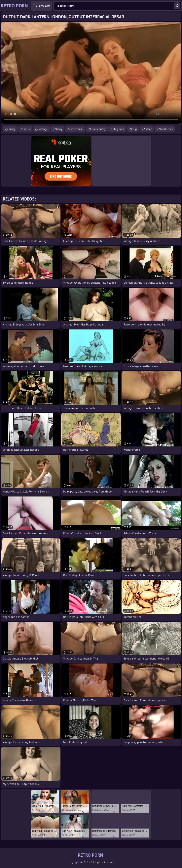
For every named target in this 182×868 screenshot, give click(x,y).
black (149, 129)
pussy (12, 129)
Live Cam (45, 6)
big (135, 129)
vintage (43, 129)
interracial (77, 129)
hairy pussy (99, 129)
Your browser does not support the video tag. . (91, 73)
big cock (119, 129)
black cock (167, 129)
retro (27, 129)
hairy (59, 129)
